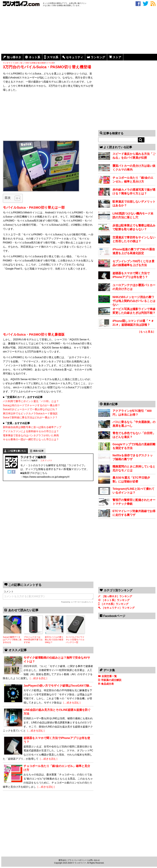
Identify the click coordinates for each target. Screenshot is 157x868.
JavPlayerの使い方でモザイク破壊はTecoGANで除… (58, 686)
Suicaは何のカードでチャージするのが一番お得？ (31, 405)
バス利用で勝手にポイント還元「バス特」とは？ (31, 401)
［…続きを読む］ (38, 678)
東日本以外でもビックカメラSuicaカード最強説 (30, 413)
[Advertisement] (79, 31)
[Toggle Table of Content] (16, 198)
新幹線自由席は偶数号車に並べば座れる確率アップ (32, 427)
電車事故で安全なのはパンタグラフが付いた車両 (31, 435)
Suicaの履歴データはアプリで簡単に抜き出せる (12, 640)
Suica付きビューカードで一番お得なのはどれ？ (30, 409)
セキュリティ (75, 57)
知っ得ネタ (14, 57)
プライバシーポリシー (77, 860)
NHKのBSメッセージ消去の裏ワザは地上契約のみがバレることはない (134, 301)
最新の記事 (38, 451)
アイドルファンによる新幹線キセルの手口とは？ (31, 431)
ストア (117, 57)
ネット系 (34, 57)
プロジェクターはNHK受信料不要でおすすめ (33, 640)
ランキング (98, 57)
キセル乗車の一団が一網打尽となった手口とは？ (31, 439)
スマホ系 (53, 57)
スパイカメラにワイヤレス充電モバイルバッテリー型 (75, 640)
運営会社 (62, 860)
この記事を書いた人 (17, 451)
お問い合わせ (94, 860)
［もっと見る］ (147, 332)
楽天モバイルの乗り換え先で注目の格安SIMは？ (54, 640)
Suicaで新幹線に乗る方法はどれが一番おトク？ (30, 417)
